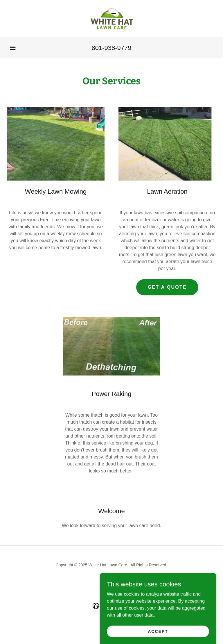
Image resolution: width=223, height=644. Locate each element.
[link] (111, 19)
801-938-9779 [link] (111, 48)
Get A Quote (167, 287)
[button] (13, 48)
